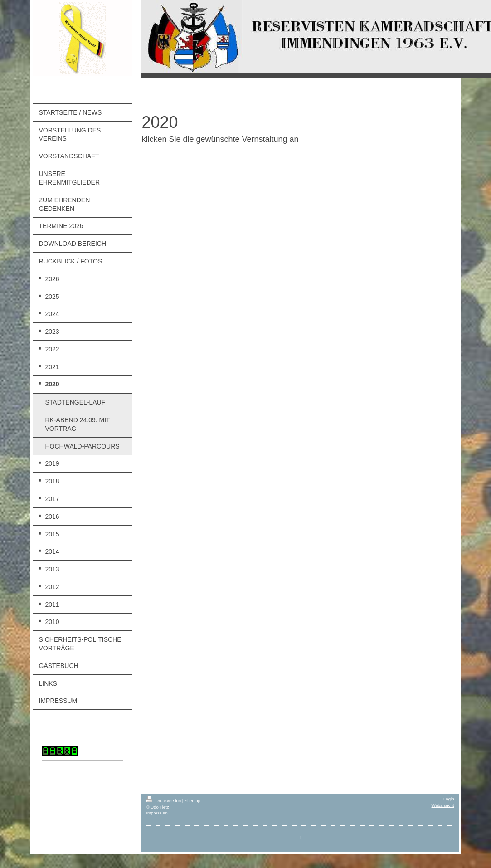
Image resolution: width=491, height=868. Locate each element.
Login (449, 799)
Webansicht (443, 805)
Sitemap (192, 801)
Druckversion (164, 801)
